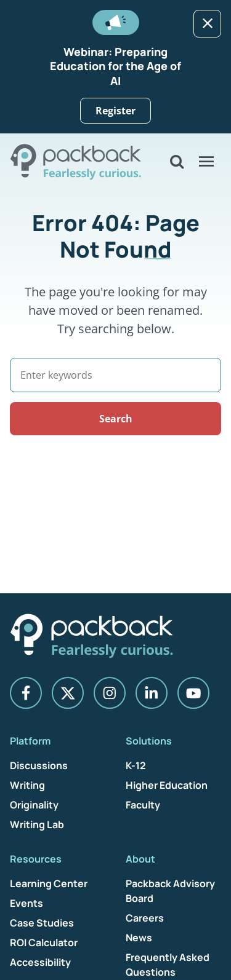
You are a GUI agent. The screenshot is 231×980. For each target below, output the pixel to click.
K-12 (136, 765)
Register (115, 111)
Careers (145, 918)
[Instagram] (110, 693)
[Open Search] (177, 162)
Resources (36, 859)
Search (116, 419)
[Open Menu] (206, 162)
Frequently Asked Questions (168, 965)
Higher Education (167, 785)
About (140, 859)
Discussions (39, 765)
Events (26, 903)
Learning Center (49, 883)
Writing (27, 785)
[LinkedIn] (152, 693)
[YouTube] (193, 693)
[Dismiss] (207, 24)
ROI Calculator (44, 942)
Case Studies (42, 923)
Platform (30, 741)
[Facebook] (26, 693)
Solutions (149, 741)
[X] (68, 693)
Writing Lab (37, 824)
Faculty (143, 805)
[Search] (115, 375)
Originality (34, 805)
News (139, 938)
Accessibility (40, 962)
